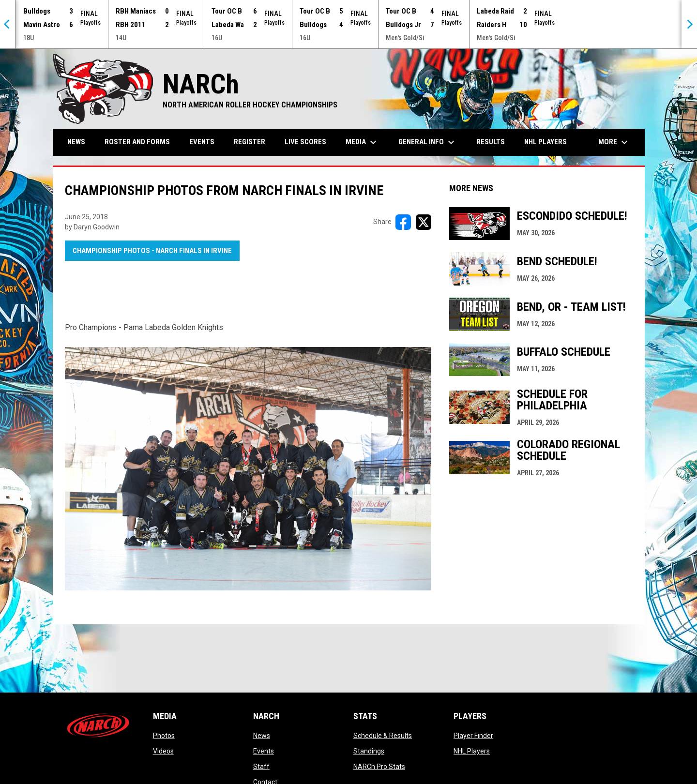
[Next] (689, 24)
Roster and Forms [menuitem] (137, 142)
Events (264, 751)
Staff (261, 767)
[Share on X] (424, 222)
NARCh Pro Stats (379, 767)
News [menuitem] (76, 142)
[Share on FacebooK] (403, 222)
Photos (164, 736)
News (262, 736)
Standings (369, 751)
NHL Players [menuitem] (545, 142)
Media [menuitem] (362, 142)
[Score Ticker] (348, 24)
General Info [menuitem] (428, 142)
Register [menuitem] (250, 142)
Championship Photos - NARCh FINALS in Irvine (152, 251)
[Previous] (8, 24)
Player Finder (473, 736)
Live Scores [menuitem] (305, 142)
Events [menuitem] (202, 142)
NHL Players (472, 751)
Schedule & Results (383, 736)
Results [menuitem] (491, 142)
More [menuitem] (614, 142)
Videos (163, 751)
